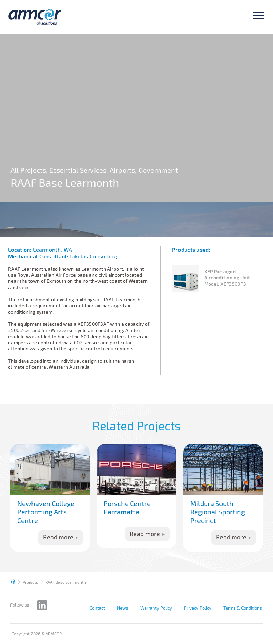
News (123, 608)
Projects (30, 582)
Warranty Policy (156, 608)
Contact (97, 608)
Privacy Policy (198, 608)
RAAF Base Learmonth (66, 582)
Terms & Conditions (243, 608)
